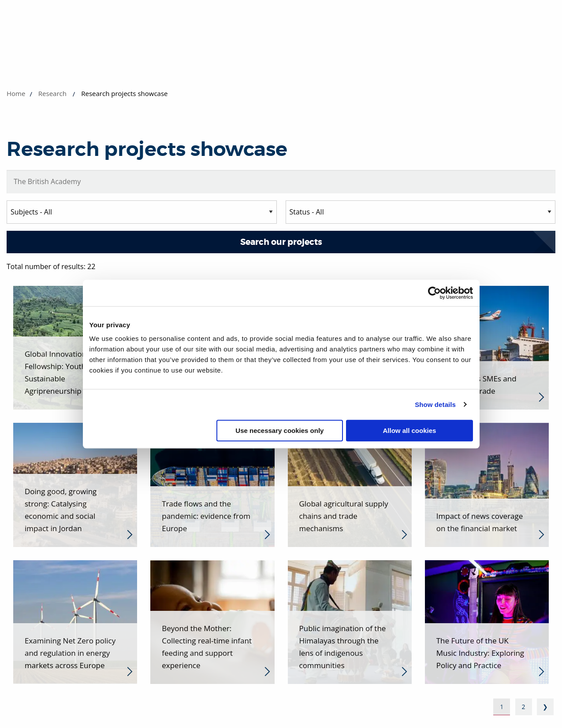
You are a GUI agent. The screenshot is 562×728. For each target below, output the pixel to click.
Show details (435, 405)
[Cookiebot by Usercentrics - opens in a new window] (434, 293)
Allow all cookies (410, 431)
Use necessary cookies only (279, 431)
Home (16, 93)
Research (52, 93)
